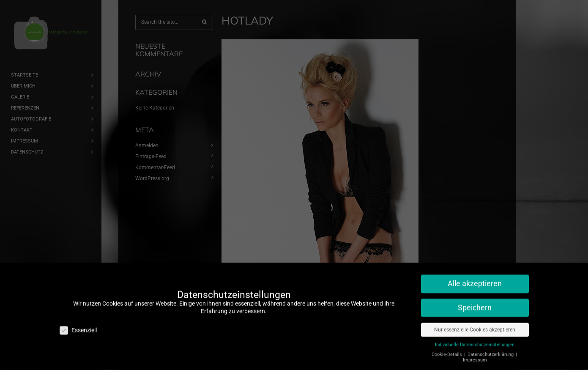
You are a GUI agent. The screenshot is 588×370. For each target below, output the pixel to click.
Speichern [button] (475, 298)
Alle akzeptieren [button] (475, 274)
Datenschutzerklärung (491, 344)
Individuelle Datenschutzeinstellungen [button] (475, 335)
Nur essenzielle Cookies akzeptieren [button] (475, 320)
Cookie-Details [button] (447, 344)
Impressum (475, 350)
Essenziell (78, 320)
